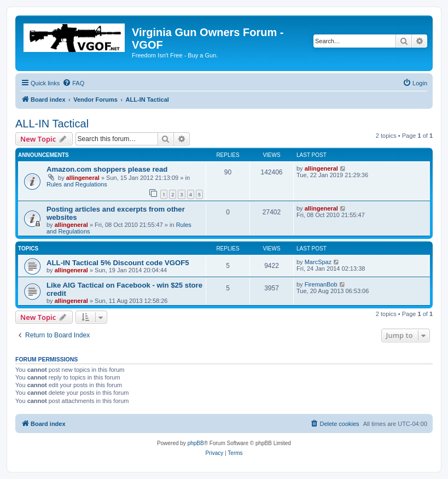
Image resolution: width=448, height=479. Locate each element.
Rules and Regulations (77, 184)
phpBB (196, 443)
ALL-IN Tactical (52, 124)
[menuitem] (73, 83)
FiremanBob (321, 284)
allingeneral (83, 178)
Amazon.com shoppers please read (107, 169)
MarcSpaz (318, 262)
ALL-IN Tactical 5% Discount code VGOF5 (118, 263)
